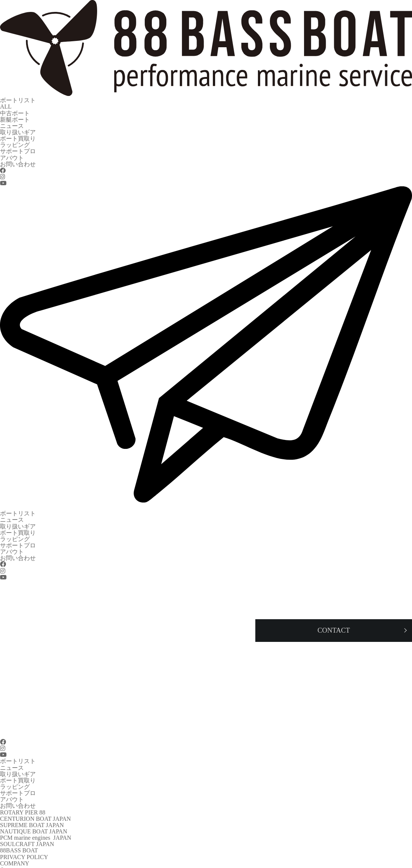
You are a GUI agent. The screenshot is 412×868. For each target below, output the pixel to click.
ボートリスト (18, 100)
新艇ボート (15, 118)
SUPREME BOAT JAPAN (32, 811)
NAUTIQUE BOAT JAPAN (33, 817)
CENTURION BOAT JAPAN (35, 805)
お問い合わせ (18, 159)
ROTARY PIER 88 (23, 799)
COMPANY (15, 847)
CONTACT (14, 865)
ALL (6, 106)
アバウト (12, 153)
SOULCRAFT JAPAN (27, 829)
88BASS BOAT (19, 835)
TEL (5, 859)
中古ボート (15, 112)
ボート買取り (18, 136)
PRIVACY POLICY (24, 841)
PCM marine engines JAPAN (36, 823)
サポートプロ (18, 147)
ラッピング (15, 142)
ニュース (12, 124)
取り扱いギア (18, 130)
